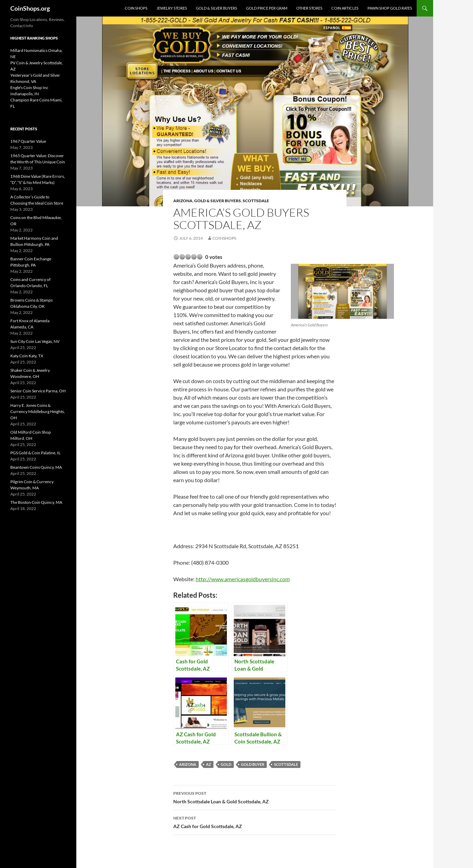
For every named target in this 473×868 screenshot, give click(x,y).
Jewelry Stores (172, 8)
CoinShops (224, 238)
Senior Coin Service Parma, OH (38, 391)
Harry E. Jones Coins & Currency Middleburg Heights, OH (38, 411)
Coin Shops (136, 8)
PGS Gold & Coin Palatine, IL (35, 453)
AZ (208, 764)
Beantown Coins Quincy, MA (36, 467)
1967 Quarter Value (28, 141)
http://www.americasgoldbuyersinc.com (243, 579)
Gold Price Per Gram (267, 8)
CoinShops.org (30, 8)
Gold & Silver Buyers (217, 8)
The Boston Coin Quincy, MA (36, 502)
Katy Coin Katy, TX (27, 356)
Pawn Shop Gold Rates (390, 8)
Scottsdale (256, 201)
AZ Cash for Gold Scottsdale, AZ (255, 822)
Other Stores (309, 8)
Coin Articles (345, 8)
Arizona (183, 201)
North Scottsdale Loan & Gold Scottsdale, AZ (255, 797)
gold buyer (253, 764)
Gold (226, 764)
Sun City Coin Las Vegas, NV (35, 341)
